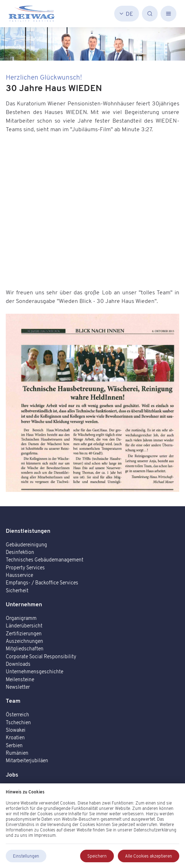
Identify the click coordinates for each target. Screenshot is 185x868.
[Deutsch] (127, 14)
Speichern (97, 856)
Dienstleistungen (28, 531)
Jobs (12, 774)
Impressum (45, 835)
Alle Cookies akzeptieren (149, 856)
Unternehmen (24, 604)
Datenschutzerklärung (155, 830)
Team (13, 701)
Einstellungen (26, 856)
